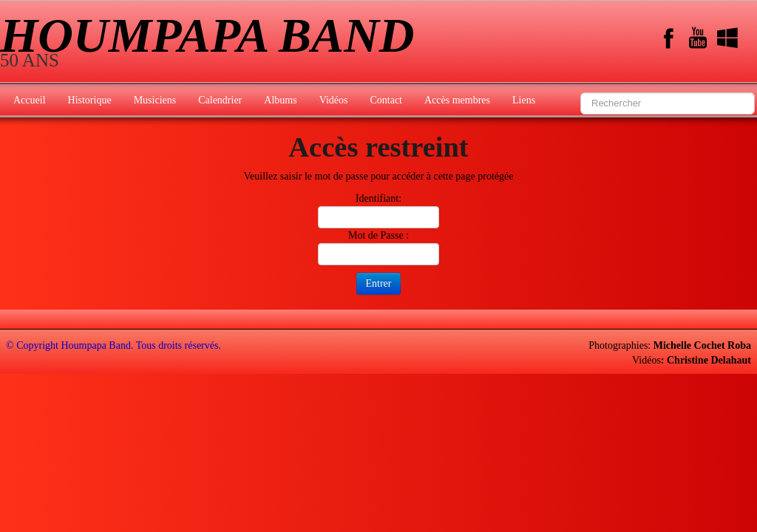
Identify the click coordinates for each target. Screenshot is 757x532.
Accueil (30, 100)
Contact (386, 100)
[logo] (213, 43)
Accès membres (457, 100)
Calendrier (220, 100)
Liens (524, 100)
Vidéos (334, 100)
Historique (90, 100)
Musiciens (155, 100)
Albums (280, 100)
